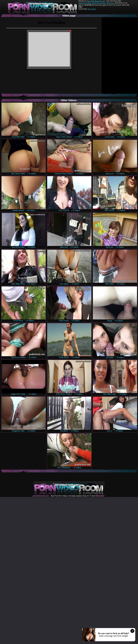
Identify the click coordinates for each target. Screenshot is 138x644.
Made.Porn (110, 3)
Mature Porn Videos (99, 3)
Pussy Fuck (92, 9)
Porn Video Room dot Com (96, 1)
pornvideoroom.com (41, 496)
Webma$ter (100, 496)
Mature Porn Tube (85, 3)
